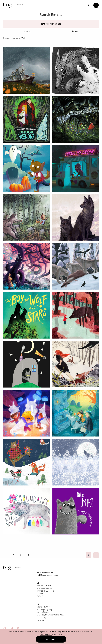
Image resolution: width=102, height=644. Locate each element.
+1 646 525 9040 (44, 607)
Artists (75, 31)
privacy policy (47, 634)
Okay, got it (51, 639)
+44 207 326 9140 (44, 586)
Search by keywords (51, 24)
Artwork (27, 31)
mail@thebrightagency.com (48, 575)
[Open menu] (96, 5)
